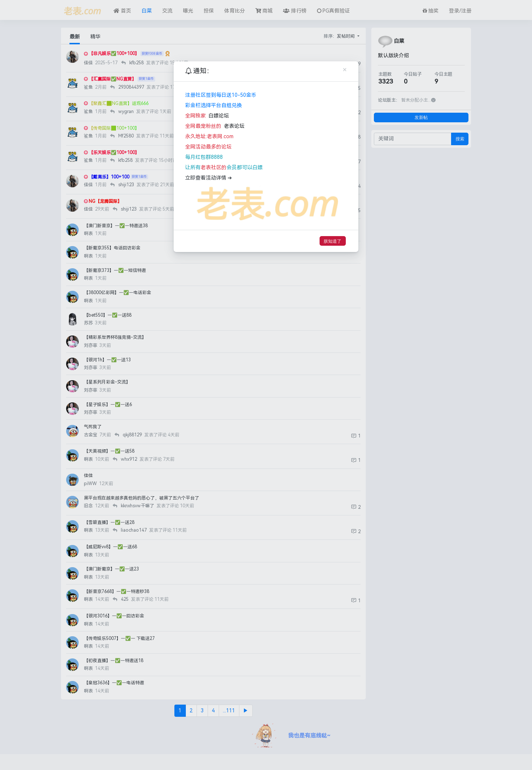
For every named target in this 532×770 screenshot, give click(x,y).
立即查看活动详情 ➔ (209, 178)
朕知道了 (332, 241)
